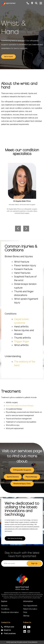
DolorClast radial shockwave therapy (20, 406)
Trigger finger (22, 341)
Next (26, 229)
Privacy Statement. (33, 642)
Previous (18, 229)
